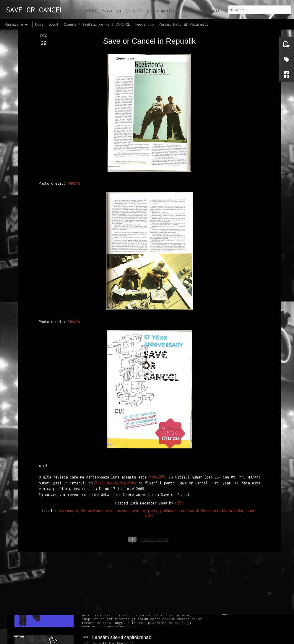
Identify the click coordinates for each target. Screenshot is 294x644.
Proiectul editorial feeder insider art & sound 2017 (144, 571)
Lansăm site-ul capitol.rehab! (122, 637)
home (39, 24)
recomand (189, 434)
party (152, 434)
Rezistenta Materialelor (222, 434)
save (251, 434)
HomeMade (92, 434)
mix (109, 434)
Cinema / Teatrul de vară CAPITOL (97, 24)
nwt (135, 434)
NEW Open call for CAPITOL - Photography (70, 452)
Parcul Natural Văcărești (183, 24)
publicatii (168, 434)
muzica (122, 434)
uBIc (179, 426)
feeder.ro (144, 24)
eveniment (68, 434)
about (54, 24)
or (143, 434)
